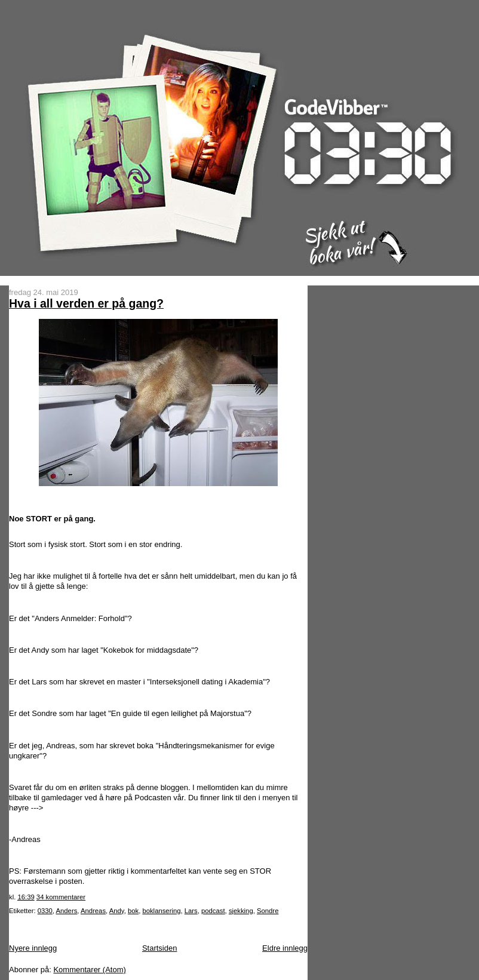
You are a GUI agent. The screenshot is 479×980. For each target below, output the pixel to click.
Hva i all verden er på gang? (86, 303)
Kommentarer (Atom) (89, 970)
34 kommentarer (61, 897)
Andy (117, 911)
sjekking (241, 911)
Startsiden (160, 948)
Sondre (268, 911)
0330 (45, 911)
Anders (67, 911)
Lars (191, 911)
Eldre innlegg (285, 948)
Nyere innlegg (33, 948)
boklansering (161, 911)
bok (133, 911)
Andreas (93, 911)
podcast (213, 911)
